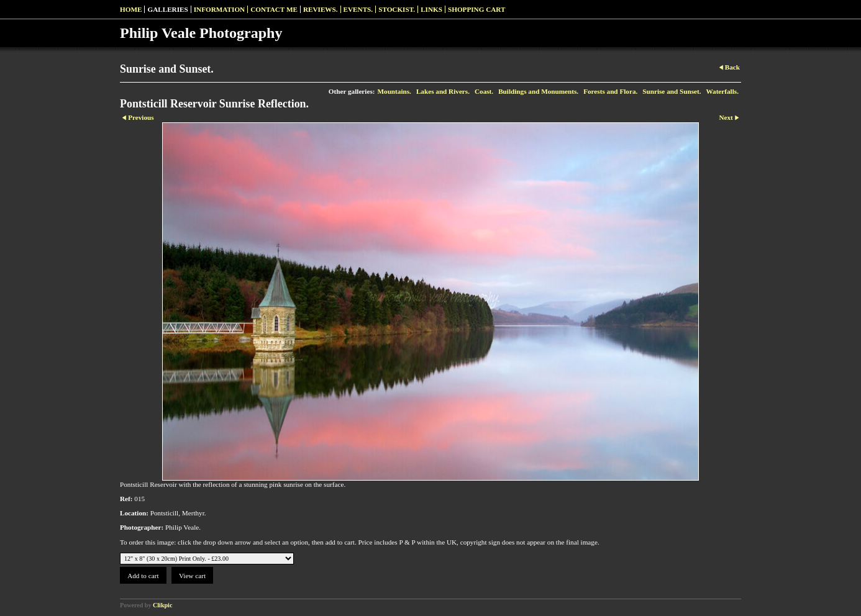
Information (219, 9)
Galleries (167, 9)
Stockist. (397, 9)
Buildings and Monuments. (538, 91)
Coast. (484, 91)
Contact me (274, 9)
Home (131, 9)
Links (431, 9)
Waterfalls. (722, 91)
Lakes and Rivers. (443, 91)
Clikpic (162, 605)
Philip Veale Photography (201, 33)
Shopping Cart (477, 9)
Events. (358, 9)
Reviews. (321, 9)
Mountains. (394, 91)
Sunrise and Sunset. (672, 91)
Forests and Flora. (610, 91)
